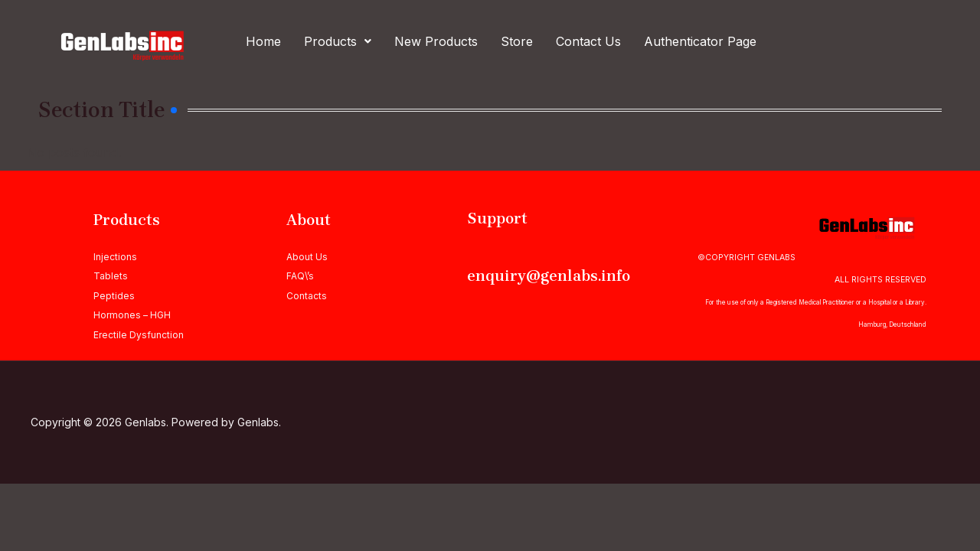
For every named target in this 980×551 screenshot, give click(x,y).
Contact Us (588, 41)
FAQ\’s (300, 276)
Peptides (114, 296)
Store (517, 41)
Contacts (307, 296)
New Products (436, 41)
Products (338, 41)
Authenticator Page (700, 41)
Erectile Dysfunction (139, 335)
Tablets (111, 276)
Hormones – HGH (132, 315)
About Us (307, 257)
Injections (115, 257)
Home (263, 41)
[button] (338, 41)
